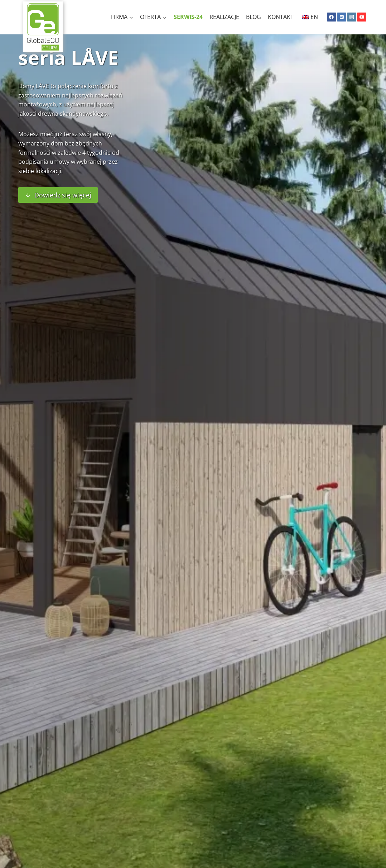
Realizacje (224, 17)
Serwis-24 (188, 17)
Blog (254, 17)
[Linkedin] (342, 17)
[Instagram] (352, 17)
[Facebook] (332, 17)
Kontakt (281, 17)
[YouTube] (362, 17)
